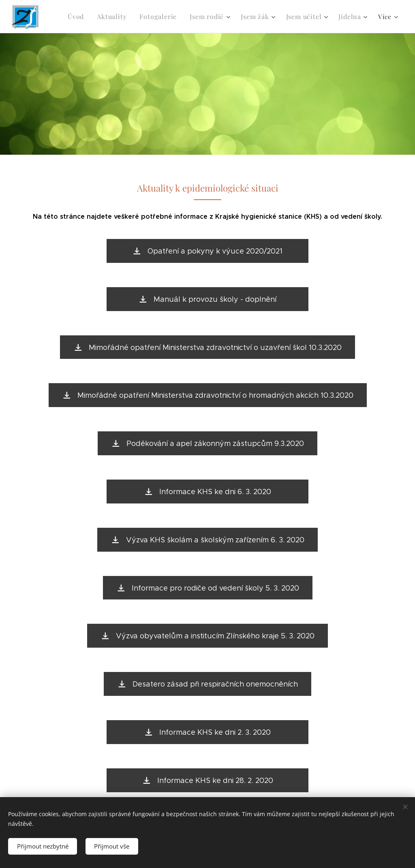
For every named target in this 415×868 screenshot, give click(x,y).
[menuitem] (87, 17)
